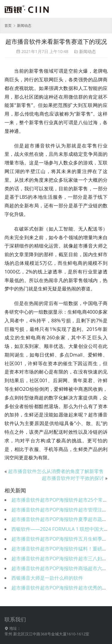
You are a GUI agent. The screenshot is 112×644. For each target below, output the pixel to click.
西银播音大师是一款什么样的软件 (47, 578)
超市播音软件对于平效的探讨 (73, 478)
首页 (8, 25)
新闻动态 (88, 51)
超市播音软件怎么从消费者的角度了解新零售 (56, 471)
